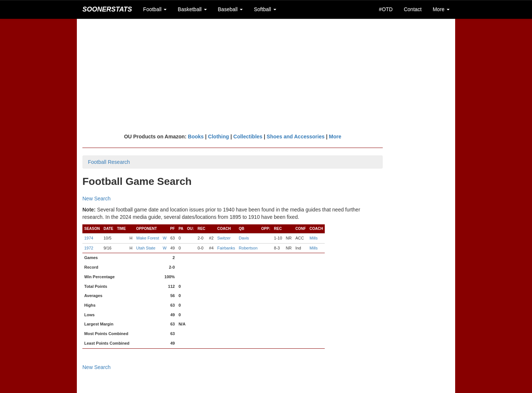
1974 (89, 238)
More (335, 137)
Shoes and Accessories (296, 137)
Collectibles (248, 137)
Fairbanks (226, 248)
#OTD (386, 9)
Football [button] (155, 9)
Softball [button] (265, 9)
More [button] (441, 9)
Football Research (109, 162)
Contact (413, 9)
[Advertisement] (266, 76)
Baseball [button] (231, 9)
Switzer (224, 238)
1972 (89, 248)
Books (196, 137)
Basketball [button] (192, 9)
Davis (244, 238)
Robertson (248, 248)
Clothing (219, 137)
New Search (96, 199)
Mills (314, 238)
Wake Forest (148, 238)
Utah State (146, 248)
